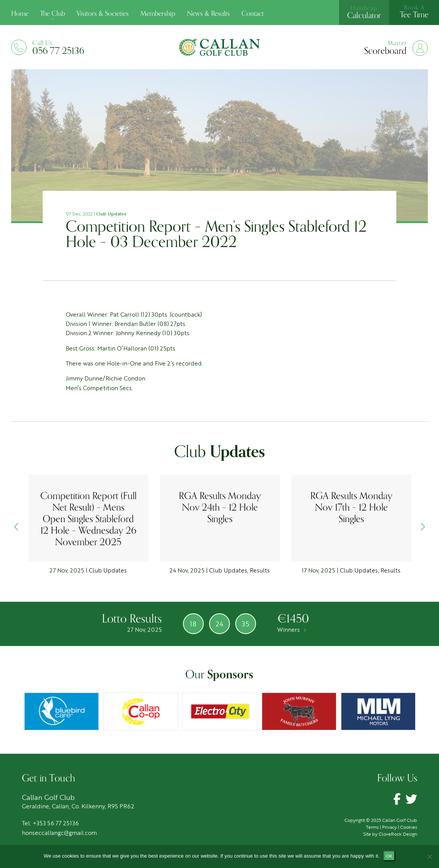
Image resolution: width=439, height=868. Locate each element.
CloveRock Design (398, 834)
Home (20, 13)
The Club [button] (52, 13)
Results (260, 570)
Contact (253, 13)
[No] (429, 856)
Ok (389, 856)
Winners (292, 629)
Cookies (409, 827)
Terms (372, 827)
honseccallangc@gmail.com (59, 833)
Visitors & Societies (103, 13)
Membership (158, 13)
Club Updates (111, 214)
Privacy (389, 827)
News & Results (208, 13)
